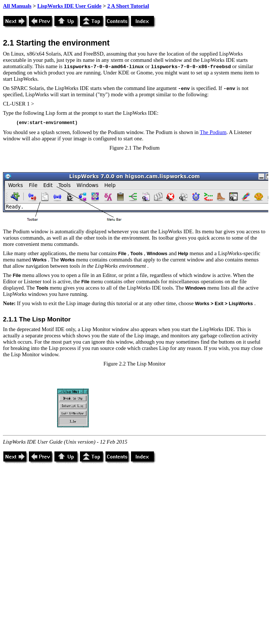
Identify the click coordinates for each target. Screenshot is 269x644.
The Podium (213, 132)
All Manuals (17, 6)
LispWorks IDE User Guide (70, 6)
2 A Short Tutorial (128, 6)
